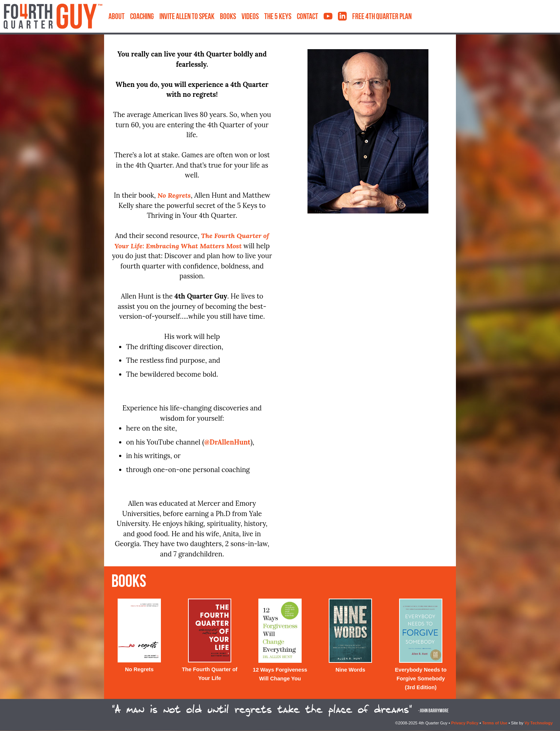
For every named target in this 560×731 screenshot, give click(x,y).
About (117, 17)
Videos (250, 17)
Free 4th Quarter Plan (382, 17)
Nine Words (350, 670)
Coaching (142, 17)
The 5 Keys (278, 17)
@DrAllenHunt (227, 442)
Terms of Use (495, 723)
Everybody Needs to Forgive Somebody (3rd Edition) (421, 679)
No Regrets (139, 669)
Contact (307, 17)
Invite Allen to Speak (187, 17)
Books (228, 17)
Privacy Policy (465, 723)
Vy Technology (539, 723)
